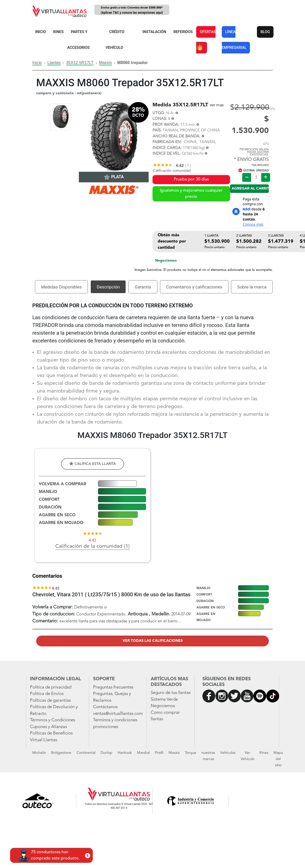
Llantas (54, 63)
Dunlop (106, 753)
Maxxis (105, 63)
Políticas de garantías (50, 701)
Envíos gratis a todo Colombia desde (132, 10)
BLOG (265, 32)
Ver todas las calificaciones (153, 641)
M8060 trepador (132, 63)
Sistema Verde (164, 699)
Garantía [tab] (143, 287)
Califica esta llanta (93, 464)
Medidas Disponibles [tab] (62, 287)
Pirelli (159, 753)
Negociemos (166, 261)
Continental (86, 753)
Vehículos (228, 753)
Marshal (143, 753)
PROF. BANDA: (166, 125)
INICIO (41, 32)
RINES (58, 32)
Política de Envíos (47, 694)
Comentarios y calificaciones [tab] (194, 287)
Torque (190, 753)
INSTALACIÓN (154, 32)
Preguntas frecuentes (113, 687)
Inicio (37, 63)
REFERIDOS (183, 32)
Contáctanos (105, 707)
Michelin (39, 753)
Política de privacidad (51, 687)
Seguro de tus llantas (171, 693)
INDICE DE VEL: (167, 154)
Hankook (125, 753)
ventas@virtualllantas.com (118, 714)
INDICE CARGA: (167, 148)
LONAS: (160, 119)
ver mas (217, 105)
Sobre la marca (252, 287)
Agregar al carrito (250, 189)
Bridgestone (61, 753)
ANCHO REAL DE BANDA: (176, 136)
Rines (264, 753)
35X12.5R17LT (80, 63)
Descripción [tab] (108, 287)
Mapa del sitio (278, 759)
